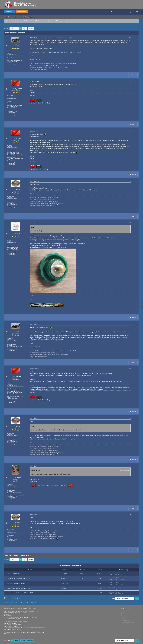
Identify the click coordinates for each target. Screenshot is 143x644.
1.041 (82, 574)
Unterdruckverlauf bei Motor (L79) (18, 583)
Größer (30, 640)
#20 (130, 515)
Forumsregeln (129, 12)
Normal (16, 640)
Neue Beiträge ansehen (11, 17)
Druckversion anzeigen (13, 598)
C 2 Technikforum (39, 21)
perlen (17, 233)
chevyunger (17, 89)
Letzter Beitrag (113, 575)
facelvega (65, 593)
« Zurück (13, 28)
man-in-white (121, 579)
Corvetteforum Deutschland (14, 21)
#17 (130, 369)
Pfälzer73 (17, 477)
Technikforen (28, 21)
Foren (113, 12)
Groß (23, 640)
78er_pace (65, 583)
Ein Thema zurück (12, 555)
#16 (130, 324)
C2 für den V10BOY (13, 574)
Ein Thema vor (24, 555)
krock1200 (65, 578)
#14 (130, 181)
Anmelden (9, 12)
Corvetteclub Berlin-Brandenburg (40, 103)
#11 (130, 38)
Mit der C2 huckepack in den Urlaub (19, 578)
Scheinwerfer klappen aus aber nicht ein (20, 588)
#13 (130, 131)
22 (82, 578)
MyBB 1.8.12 (13, 632)
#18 (130, 418)
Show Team (125, 620)
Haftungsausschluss (128, 622)
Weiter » (31, 28)
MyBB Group (27, 632)
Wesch (17, 189)
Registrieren (22, 12)
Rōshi (43, 632)
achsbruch (120, 594)
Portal (106, 12)
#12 (130, 81)
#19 (130, 466)
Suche (120, 12)
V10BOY (65, 574)
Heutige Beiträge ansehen (28, 17)
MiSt (17, 45)
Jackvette (65, 588)
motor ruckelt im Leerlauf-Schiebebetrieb (20, 593)
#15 (130, 223)
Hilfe (137, 12)
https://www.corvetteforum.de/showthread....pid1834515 (66, 52)
